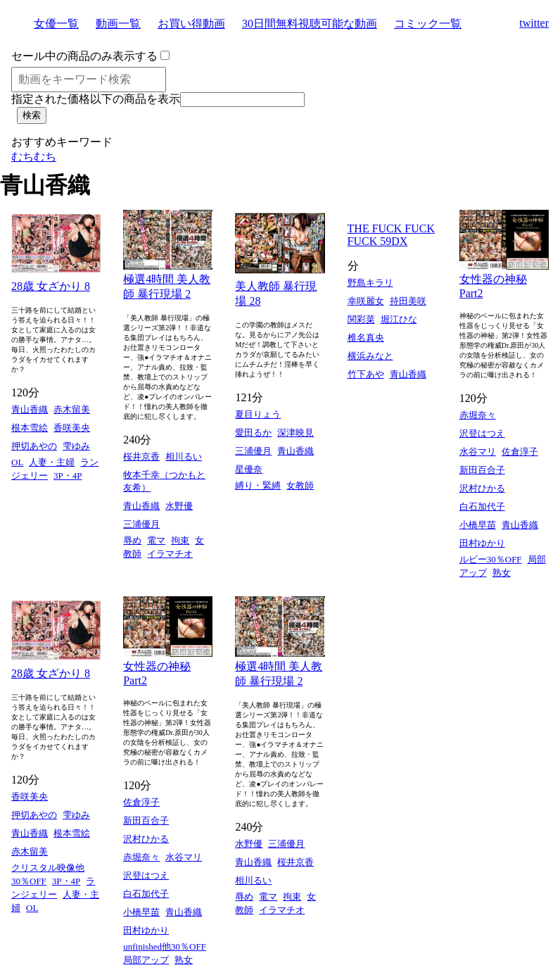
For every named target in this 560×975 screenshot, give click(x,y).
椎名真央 (366, 338)
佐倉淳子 (520, 452)
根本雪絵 (30, 428)
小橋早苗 (478, 525)
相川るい (184, 457)
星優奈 (249, 469)
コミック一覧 (428, 24)
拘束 (180, 540)
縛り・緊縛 (258, 485)
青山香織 (30, 409)
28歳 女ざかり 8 (51, 286)
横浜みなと (370, 356)
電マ (156, 540)
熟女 (502, 573)
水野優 (179, 506)
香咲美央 (72, 428)
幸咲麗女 (366, 301)
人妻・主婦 (52, 462)
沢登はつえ (482, 433)
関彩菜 (361, 319)
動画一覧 (118, 24)
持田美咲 (408, 301)
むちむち (34, 157)
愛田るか (253, 433)
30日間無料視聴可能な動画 (310, 24)
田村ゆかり (482, 543)
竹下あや (366, 374)
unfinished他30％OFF (165, 946)
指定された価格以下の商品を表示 (96, 99)
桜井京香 (141, 457)
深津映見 (295, 433)
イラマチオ (170, 554)
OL (17, 462)
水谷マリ (478, 452)
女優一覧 (56, 24)
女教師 (300, 485)
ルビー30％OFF (491, 559)
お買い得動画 (191, 24)
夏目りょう (258, 414)
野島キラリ (370, 283)
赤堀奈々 (478, 415)
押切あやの (34, 446)
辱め (132, 540)
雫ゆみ (76, 446)
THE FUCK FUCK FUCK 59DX (391, 235)
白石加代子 (482, 507)
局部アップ (146, 960)
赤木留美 (72, 409)
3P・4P (68, 476)
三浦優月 (141, 524)
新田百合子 (482, 470)
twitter (534, 23)
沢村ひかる (482, 488)
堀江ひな (399, 319)
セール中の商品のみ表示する (84, 56)
